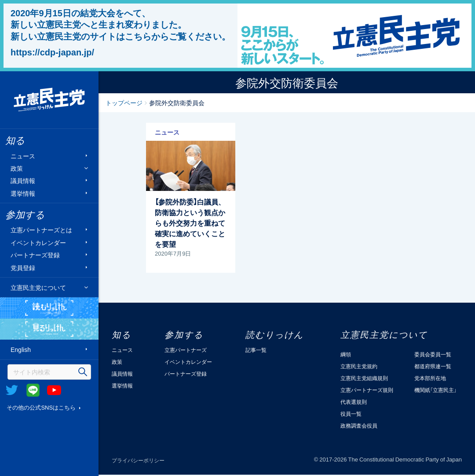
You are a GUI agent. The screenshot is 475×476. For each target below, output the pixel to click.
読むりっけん (49, 308)
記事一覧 (256, 350)
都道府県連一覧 (433, 366)
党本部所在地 (430, 378)
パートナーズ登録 (35, 255)
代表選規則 (354, 402)
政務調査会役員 (359, 425)
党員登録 (23, 267)
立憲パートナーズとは (41, 230)
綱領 (346, 354)
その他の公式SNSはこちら (41, 407)
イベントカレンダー (38, 242)
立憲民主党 (49, 100)
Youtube (54, 390)
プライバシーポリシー (138, 460)
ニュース (23, 156)
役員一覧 (351, 414)
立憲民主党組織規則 (364, 378)
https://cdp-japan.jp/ (52, 52)
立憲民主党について (38, 287)
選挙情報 (23, 193)
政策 (17, 168)
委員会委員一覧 (433, 354)
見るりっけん (49, 329)
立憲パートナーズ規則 (367, 390)
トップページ (124, 103)
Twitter (12, 390)
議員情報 (23, 181)
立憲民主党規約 (359, 366)
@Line (33, 390)
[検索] (49, 372)
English (21, 350)
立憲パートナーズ (186, 350)
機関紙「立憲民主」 (435, 390)
